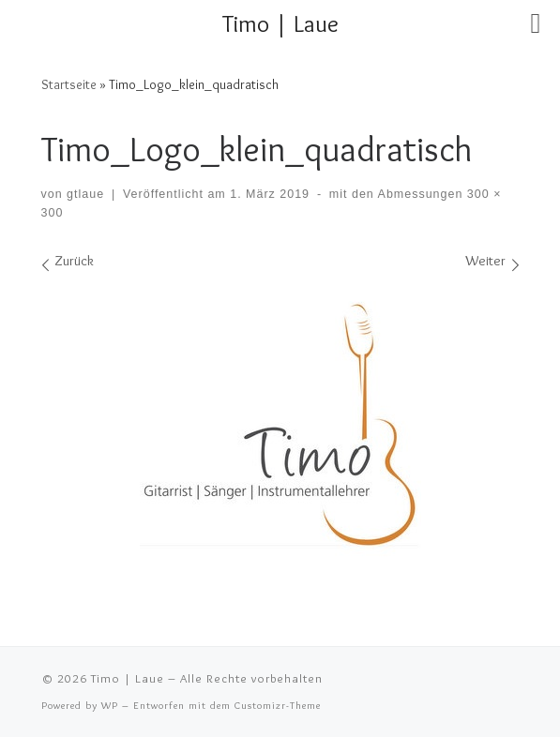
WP (110, 705)
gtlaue (85, 194)
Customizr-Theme (278, 705)
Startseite (69, 84)
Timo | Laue (128, 678)
